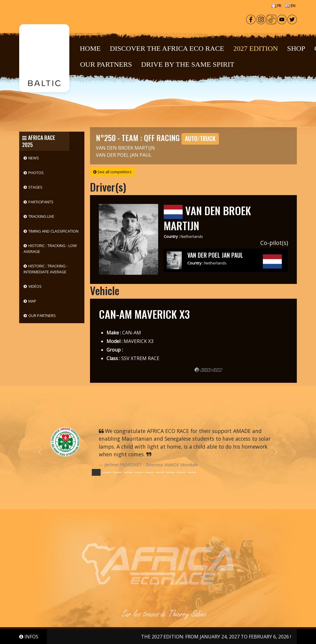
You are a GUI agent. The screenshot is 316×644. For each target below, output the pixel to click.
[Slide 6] (160, 472)
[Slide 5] (149, 472)
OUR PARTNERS (106, 64)
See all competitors (112, 172)
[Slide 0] (96, 472)
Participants (41, 202)
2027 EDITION (256, 48)
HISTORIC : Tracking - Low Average (50, 249)
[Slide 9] (192, 472)
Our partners (42, 316)
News (34, 158)
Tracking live (41, 216)
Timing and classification (53, 231)
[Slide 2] (117, 472)
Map (32, 301)
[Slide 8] (181, 472)
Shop (296, 48)
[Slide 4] (139, 472)
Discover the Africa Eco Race (167, 48)
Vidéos (35, 286)
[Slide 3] (128, 472)
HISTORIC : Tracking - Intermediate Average (46, 269)
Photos (36, 173)
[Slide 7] (171, 472)
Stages (35, 187)
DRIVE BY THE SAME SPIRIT (188, 64)
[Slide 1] (107, 472)
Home (90, 48)
